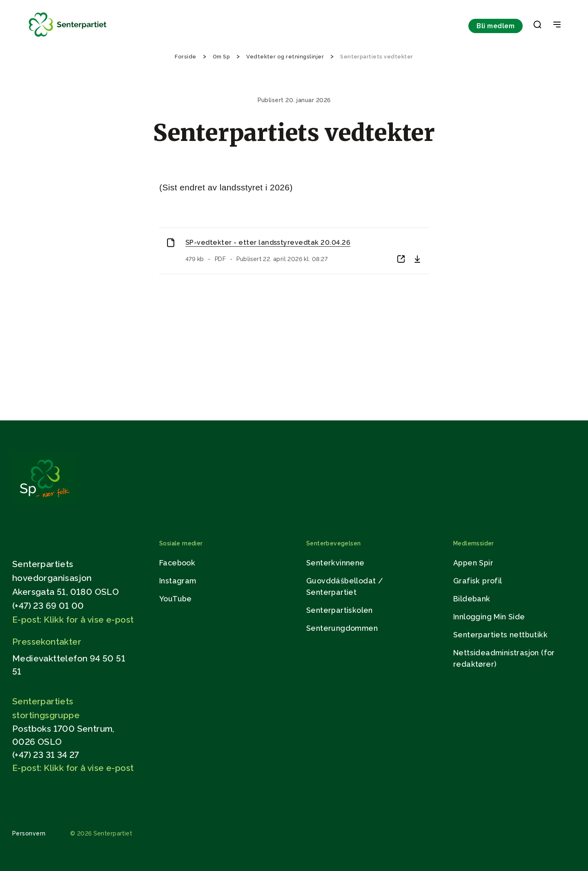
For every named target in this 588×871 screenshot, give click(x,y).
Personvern (29, 833)
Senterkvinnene (335, 563)
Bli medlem (496, 26)
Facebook (177, 563)
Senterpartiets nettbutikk (500, 635)
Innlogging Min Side (489, 617)
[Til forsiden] (68, 37)
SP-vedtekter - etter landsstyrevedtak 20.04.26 (268, 242)
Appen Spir (473, 563)
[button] (537, 26)
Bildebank (472, 599)
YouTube (176, 599)
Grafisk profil (478, 581)
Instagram (178, 581)
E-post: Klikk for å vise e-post (73, 620)
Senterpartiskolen (340, 610)
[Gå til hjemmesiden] (45, 501)
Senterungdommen (342, 628)
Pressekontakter (47, 642)
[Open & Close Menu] (557, 25)
